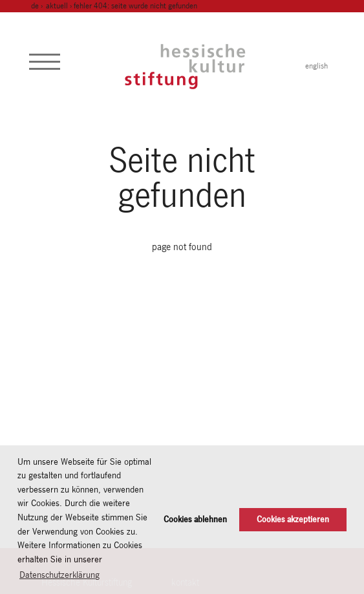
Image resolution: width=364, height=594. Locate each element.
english (316, 66)
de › (38, 6)
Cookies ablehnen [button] (195, 519)
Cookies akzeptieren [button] (293, 519)
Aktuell (57, 6)
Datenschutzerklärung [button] (59, 575)
